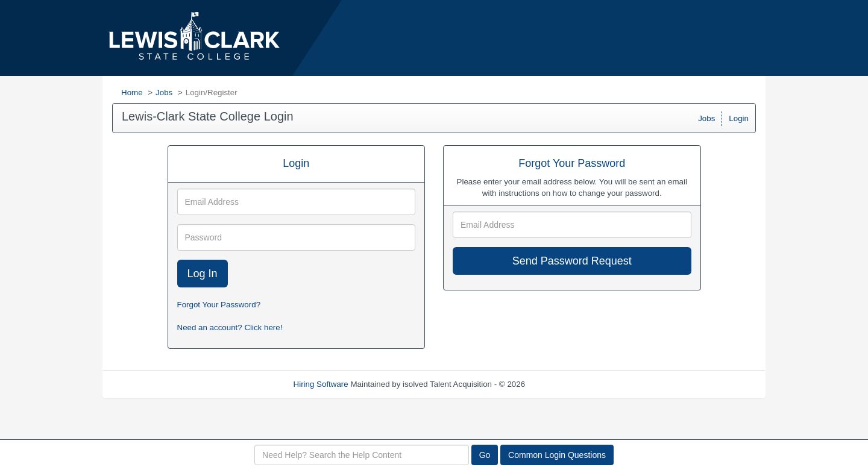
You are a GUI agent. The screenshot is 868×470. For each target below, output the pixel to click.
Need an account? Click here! (230, 327)
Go (485, 455)
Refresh (561, 384)
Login (739, 118)
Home (132, 92)
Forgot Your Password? (219, 305)
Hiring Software (321, 384)
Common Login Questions (557, 455)
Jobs (164, 92)
